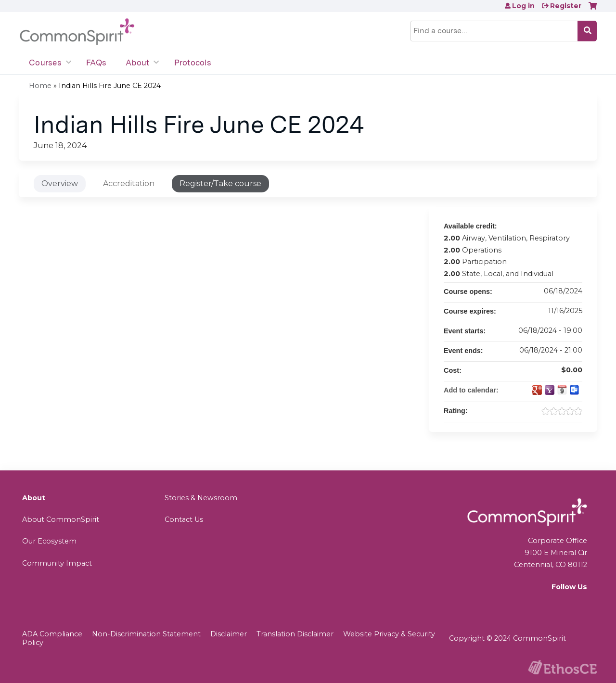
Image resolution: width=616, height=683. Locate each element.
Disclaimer (229, 634)
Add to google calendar (537, 390)
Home (40, 86)
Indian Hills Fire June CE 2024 (110, 86)
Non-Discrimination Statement (146, 634)
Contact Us (184, 519)
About (137, 63)
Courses (45, 63)
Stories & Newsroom (201, 498)
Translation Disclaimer (295, 634)
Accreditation (129, 183)
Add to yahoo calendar (550, 390)
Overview (60, 183)
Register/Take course (220, 183)
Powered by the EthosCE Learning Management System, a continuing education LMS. (563, 667)
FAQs (96, 63)
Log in (523, 6)
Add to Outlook (575, 390)
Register (566, 6)
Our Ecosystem (49, 541)
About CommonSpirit (61, 519)
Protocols (193, 63)
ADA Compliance (52, 634)
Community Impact (57, 563)
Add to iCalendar (562, 390)
